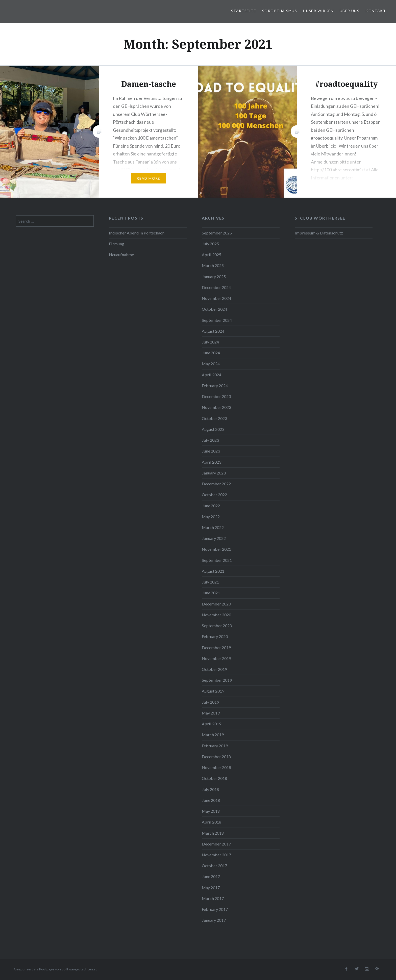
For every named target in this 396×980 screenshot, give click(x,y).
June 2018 (211, 800)
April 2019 (212, 724)
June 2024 (211, 353)
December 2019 (216, 647)
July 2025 (210, 244)
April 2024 (212, 375)
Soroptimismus (280, 11)
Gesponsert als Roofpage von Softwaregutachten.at (55, 969)
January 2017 (214, 920)
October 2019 (214, 669)
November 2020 (216, 615)
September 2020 (217, 626)
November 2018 (216, 767)
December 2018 (216, 757)
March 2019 (213, 735)
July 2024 (210, 342)
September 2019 (217, 680)
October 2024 (214, 309)
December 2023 (216, 396)
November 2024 (216, 298)
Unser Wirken (318, 11)
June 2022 (211, 506)
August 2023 (213, 429)
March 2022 (213, 527)
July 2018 (210, 789)
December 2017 (216, 844)
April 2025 (212, 255)
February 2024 (215, 386)
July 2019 (210, 702)
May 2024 (211, 364)
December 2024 (216, 287)
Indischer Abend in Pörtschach (137, 233)
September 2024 (217, 320)
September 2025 (217, 233)
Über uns (350, 11)
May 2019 (211, 713)
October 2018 (214, 778)
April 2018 (212, 822)
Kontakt (376, 11)
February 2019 (215, 746)
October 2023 (214, 418)
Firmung (117, 244)
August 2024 (213, 331)
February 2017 (215, 909)
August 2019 (213, 691)
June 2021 (211, 593)
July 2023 (210, 440)
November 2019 (216, 658)
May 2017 (211, 888)
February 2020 (215, 636)
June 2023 (211, 451)
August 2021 (213, 571)
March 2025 (213, 265)
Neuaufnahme (121, 255)
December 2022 (216, 484)
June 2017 (211, 876)
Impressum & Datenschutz (319, 233)
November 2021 (216, 549)
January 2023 (214, 473)
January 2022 (214, 538)
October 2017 (214, 866)
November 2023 (216, 407)
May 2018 (211, 811)
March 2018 (213, 833)
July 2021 (210, 582)
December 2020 (216, 604)
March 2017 (213, 898)
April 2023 (212, 462)
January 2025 (214, 276)
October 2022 (214, 495)
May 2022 (211, 517)
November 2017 (216, 855)
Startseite (244, 11)
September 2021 (217, 560)
